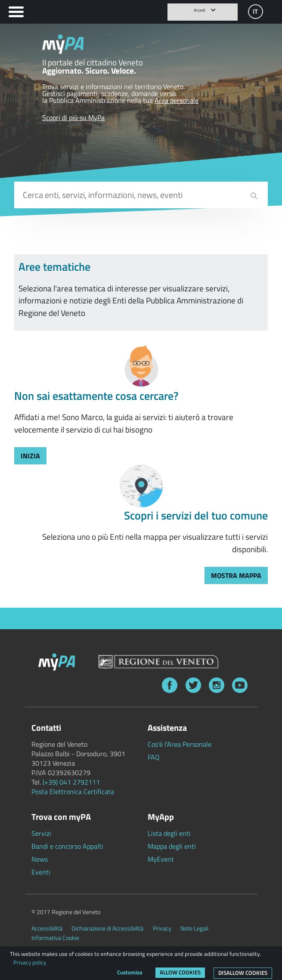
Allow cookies (180, 972)
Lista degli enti (169, 833)
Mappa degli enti (172, 846)
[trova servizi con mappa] (236, 575)
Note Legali (194, 928)
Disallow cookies (243, 973)
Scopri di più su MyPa (73, 117)
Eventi (41, 872)
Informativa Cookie (55, 938)
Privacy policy (30, 962)
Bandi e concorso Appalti (67, 846)
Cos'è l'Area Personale (180, 744)
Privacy (162, 928)
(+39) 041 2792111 (71, 782)
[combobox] (141, 195)
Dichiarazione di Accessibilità (107, 928)
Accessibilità (47, 928)
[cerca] (254, 196)
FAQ (154, 757)
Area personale (177, 100)
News (40, 859)
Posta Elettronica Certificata (73, 791)
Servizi (41, 833)
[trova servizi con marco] (30, 456)
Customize (130, 972)
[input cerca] (141, 195)
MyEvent (161, 859)
